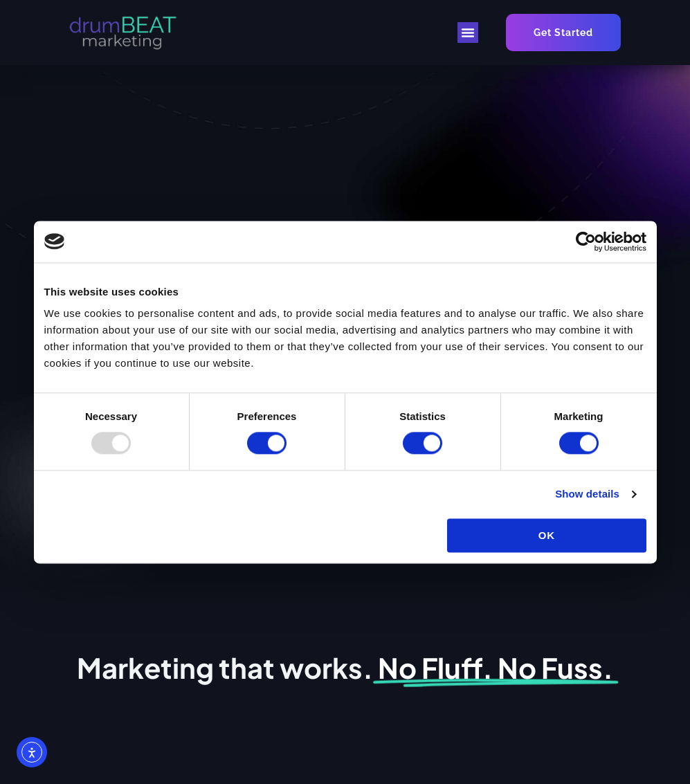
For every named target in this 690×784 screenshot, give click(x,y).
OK (547, 535)
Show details (587, 494)
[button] (468, 33)
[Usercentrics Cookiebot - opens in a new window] (586, 241)
